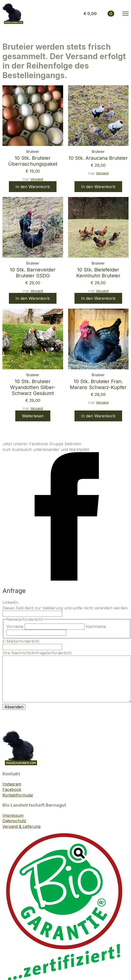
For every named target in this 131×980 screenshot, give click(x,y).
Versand (37, 179)
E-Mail (21, 641)
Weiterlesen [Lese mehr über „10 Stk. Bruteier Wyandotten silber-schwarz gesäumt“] (33, 416)
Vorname (15, 626)
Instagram (12, 784)
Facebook (12, 789)
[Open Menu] (125, 14)
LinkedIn (10, 602)
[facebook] (67, 579)
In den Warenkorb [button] (33, 187)
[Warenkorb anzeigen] (99, 14)
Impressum (13, 815)
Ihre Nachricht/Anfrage (37, 653)
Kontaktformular (18, 795)
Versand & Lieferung (21, 826)
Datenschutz (14, 821)
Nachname (96, 626)
